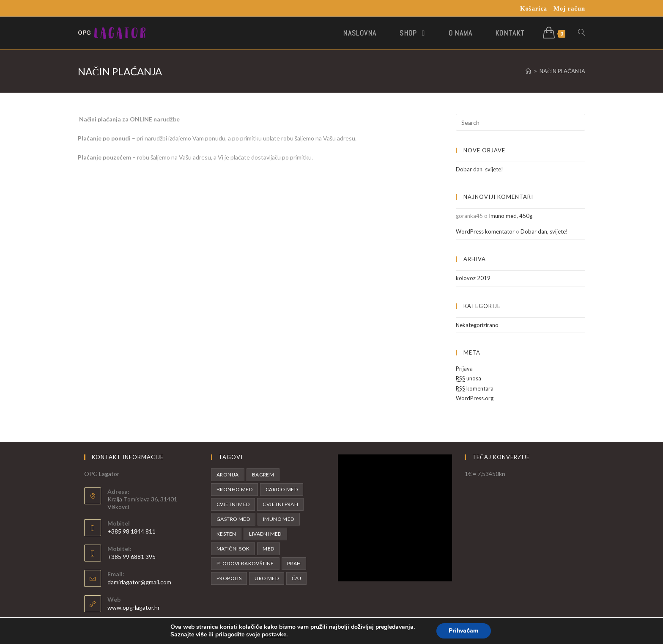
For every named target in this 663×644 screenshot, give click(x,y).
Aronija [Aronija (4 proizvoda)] (228, 475)
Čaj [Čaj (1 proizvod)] (296, 578)
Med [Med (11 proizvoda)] (268, 549)
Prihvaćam (463, 631)
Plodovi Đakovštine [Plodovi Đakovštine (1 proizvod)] (245, 563)
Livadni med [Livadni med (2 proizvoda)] (265, 534)
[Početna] (528, 71)
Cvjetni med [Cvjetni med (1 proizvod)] (233, 504)
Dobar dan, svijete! (479, 169)
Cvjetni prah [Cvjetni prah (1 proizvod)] (280, 504)
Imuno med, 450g (511, 216)
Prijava (464, 369)
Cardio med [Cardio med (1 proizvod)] (282, 489)
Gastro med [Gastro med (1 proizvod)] (233, 519)
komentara (475, 389)
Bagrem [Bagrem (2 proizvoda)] (263, 475)
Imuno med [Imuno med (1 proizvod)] (279, 519)
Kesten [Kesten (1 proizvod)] (226, 534)
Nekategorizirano (477, 325)
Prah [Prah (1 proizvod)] (294, 563)
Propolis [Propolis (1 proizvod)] (229, 578)
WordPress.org (475, 398)
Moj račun (569, 8)
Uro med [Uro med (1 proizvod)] (267, 578)
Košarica (534, 8)
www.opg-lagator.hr (134, 607)
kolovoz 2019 (473, 278)
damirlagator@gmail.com (139, 582)
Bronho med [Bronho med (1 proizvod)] (234, 489)
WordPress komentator (485, 231)
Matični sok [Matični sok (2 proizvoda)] (233, 549)
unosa (468, 378)
